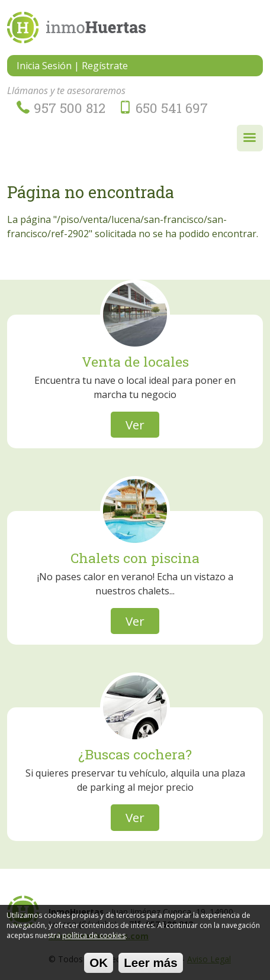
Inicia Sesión (44, 66)
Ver (135, 425)
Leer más (151, 966)
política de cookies (94, 938)
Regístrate (105, 66)
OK (99, 966)
